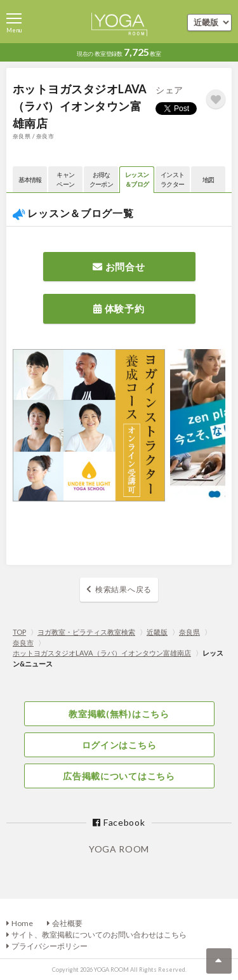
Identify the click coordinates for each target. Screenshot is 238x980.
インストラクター (172, 179)
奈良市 (23, 643)
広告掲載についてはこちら (119, 776)
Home (22, 923)
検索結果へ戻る (123, 589)
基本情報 (30, 180)
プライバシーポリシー (50, 946)
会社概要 (67, 923)
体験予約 (119, 308)
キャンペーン (65, 179)
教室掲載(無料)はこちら (119, 714)
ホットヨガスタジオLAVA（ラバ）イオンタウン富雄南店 (102, 653)
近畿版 (157, 632)
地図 (208, 180)
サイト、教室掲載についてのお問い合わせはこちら (99, 935)
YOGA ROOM (119, 849)
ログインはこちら (119, 745)
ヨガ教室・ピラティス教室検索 (86, 632)
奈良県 (189, 632)
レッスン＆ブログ (137, 179)
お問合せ (119, 267)
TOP (19, 632)
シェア (169, 90)
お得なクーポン (101, 179)
